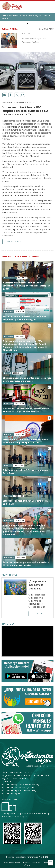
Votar (40, 614)
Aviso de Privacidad (12, 863)
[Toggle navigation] (50, 863)
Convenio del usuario (32, 863)
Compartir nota (14, 242)
